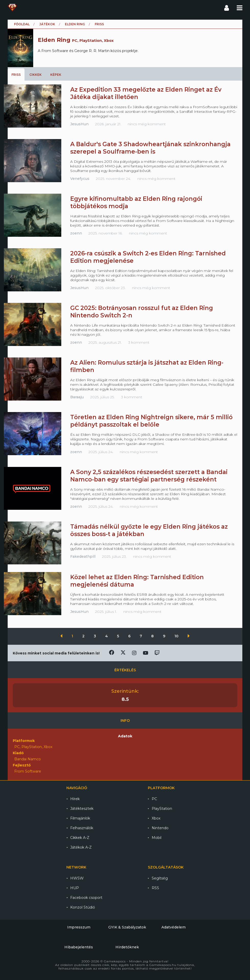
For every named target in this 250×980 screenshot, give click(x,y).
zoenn (76, 233)
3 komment (139, 342)
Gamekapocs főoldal (12, 8)
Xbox (156, 818)
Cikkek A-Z (80, 838)
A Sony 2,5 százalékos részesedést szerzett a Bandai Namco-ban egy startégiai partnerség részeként (149, 476)
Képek (56, 75)
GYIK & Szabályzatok (127, 927)
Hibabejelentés (79, 947)
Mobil (157, 838)
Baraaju (77, 397)
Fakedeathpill (83, 556)
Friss (16, 75)
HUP (75, 888)
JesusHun (79, 124)
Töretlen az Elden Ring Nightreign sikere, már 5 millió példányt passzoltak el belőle (151, 421)
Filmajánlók (80, 818)
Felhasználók (82, 828)
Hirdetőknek (127, 947)
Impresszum (79, 927)
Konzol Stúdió (83, 907)
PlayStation (162, 809)
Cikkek (35, 75)
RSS (155, 888)
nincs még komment (147, 124)
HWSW (77, 878)
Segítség (160, 878)
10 (177, 636)
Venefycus (80, 179)
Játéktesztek (82, 809)
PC (154, 799)
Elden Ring (75, 24)
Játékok (47, 24)
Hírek (75, 799)
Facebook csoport (86, 898)
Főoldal (22, 24)
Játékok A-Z (81, 847)
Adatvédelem (174, 927)
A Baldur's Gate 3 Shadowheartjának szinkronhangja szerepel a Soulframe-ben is (150, 148)
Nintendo (160, 828)
